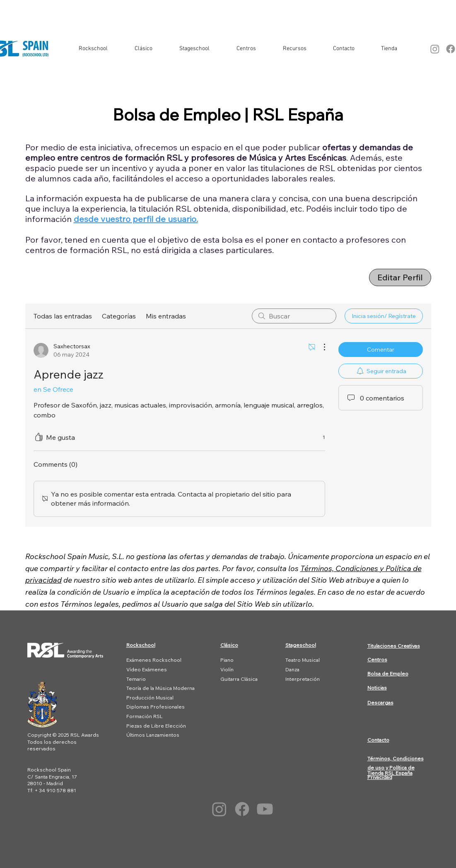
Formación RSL (145, 716)
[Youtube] (265, 809)
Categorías (119, 316)
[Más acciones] (320, 347)
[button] (93, 49)
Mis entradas (166, 316)
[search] (294, 316)
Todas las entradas (63, 316)
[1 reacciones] (319, 438)
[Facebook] (242, 809)
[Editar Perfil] (400, 277)
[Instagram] (435, 49)
